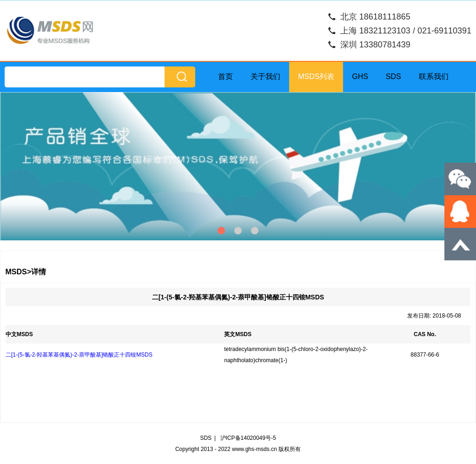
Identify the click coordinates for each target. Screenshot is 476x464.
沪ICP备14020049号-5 (248, 438)
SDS (393, 76)
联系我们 (434, 76)
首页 (225, 76)
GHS (360, 76)
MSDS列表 (316, 76)
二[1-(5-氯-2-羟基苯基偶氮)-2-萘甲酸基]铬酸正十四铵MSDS (79, 355)
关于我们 (265, 76)
